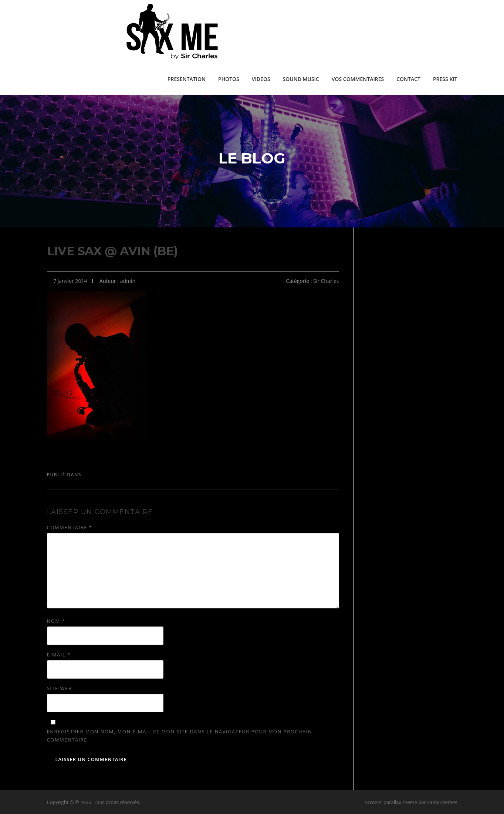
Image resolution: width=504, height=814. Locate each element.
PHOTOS (229, 79)
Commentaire (70, 527)
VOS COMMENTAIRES (358, 79)
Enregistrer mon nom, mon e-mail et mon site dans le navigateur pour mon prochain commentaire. (180, 736)
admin (128, 281)
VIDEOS (261, 79)
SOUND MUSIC (301, 79)
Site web (60, 688)
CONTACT (408, 79)
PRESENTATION (187, 79)
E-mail (59, 655)
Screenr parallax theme (391, 802)
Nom (56, 621)
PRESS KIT (445, 79)
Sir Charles (326, 281)
